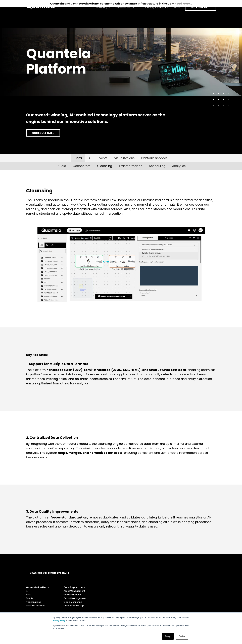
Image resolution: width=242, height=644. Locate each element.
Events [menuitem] (30, 598)
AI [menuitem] (27, 591)
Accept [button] (168, 636)
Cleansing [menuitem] (105, 166)
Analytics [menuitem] (179, 166)
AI (90, 158)
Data (78, 158)
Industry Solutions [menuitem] (153, 18)
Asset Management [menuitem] (74, 591)
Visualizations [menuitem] (34, 602)
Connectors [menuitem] (82, 166)
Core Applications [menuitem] (75, 587)
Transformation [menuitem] (131, 166)
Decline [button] (182, 636)
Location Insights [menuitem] (72, 595)
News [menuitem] (174, 18)
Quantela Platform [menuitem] (124, 18)
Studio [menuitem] (61, 166)
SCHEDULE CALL (199, 18)
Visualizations (124, 158)
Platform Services (154, 158)
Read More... (183, 4)
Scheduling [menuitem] (157, 166)
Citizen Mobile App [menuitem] (74, 606)
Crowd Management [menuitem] (75, 598)
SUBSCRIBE (202, 587)
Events (103, 158)
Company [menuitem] (99, 18)
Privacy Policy (59, 620)
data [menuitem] (29, 595)
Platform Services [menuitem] (36, 606)
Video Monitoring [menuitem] (73, 602)
